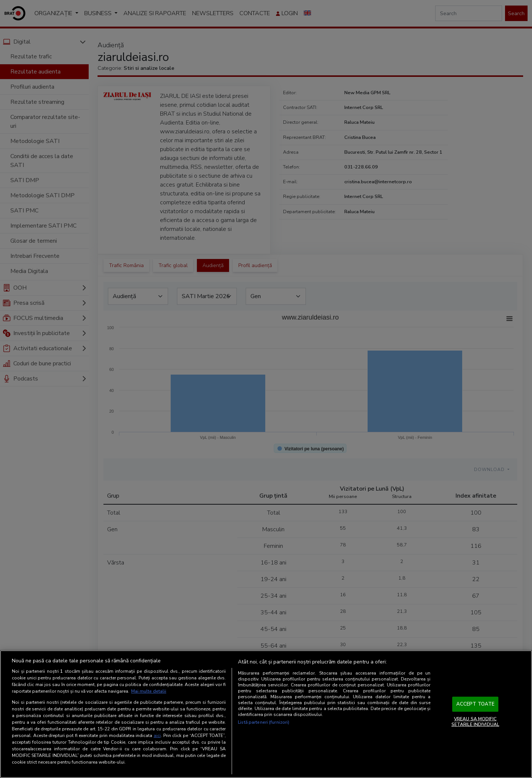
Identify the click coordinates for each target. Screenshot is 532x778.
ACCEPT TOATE (475, 704)
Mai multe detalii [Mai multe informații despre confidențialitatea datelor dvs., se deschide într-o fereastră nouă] (149, 691)
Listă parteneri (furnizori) (264, 722)
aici (157, 736)
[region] (266, 714)
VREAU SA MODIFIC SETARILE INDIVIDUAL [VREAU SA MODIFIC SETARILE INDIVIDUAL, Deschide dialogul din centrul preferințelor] (475, 721)
